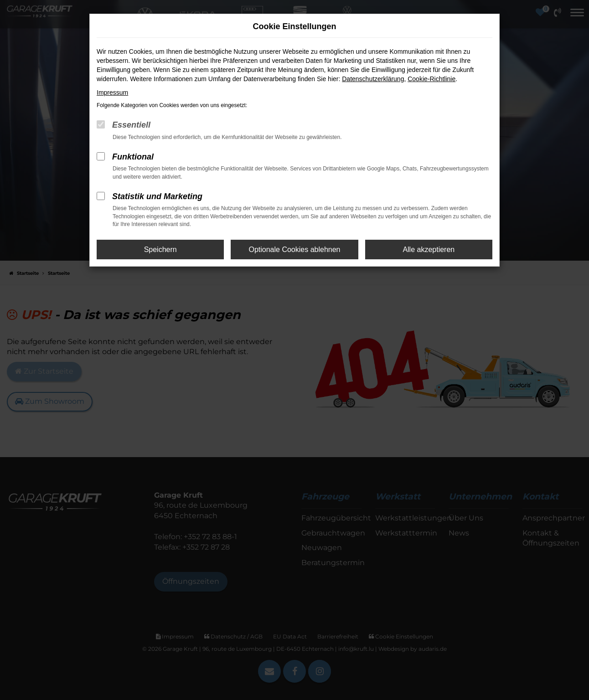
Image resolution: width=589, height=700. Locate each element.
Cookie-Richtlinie (431, 79)
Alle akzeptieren (429, 250)
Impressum (112, 93)
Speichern (160, 250)
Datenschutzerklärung (373, 79)
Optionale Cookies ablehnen (294, 250)
